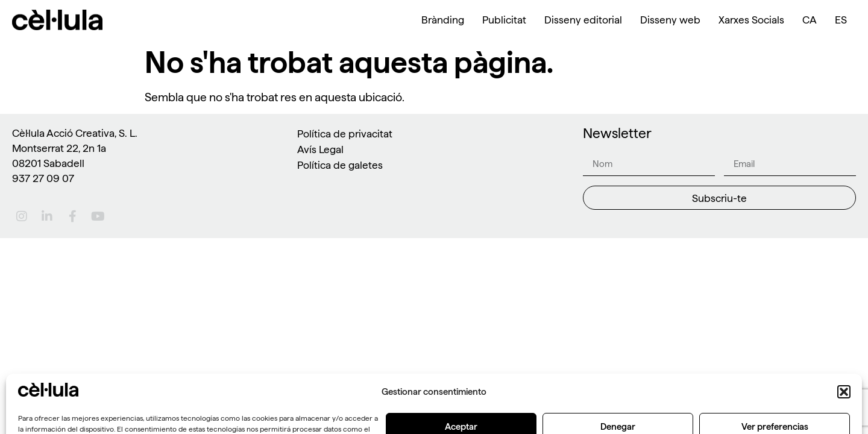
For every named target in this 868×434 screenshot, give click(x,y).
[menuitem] (810, 20)
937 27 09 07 (43, 178)
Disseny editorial (583, 20)
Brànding (443, 20)
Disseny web (670, 20)
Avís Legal (320, 149)
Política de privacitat (345, 134)
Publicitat (504, 20)
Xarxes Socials (751, 20)
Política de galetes (340, 165)
